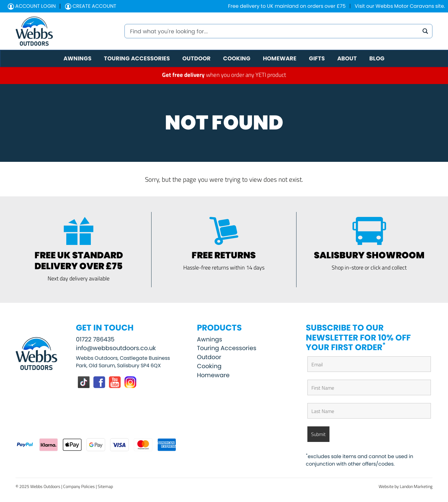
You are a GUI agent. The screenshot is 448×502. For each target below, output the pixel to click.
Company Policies (79, 486)
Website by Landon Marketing (406, 486)
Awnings (210, 339)
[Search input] (274, 31)
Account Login (32, 6)
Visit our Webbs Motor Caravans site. (400, 6)
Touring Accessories (227, 348)
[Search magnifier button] (425, 31)
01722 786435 (95, 339)
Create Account (91, 6)
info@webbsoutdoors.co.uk (116, 348)
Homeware (213, 375)
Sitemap (105, 486)
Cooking (209, 366)
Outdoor (209, 357)
